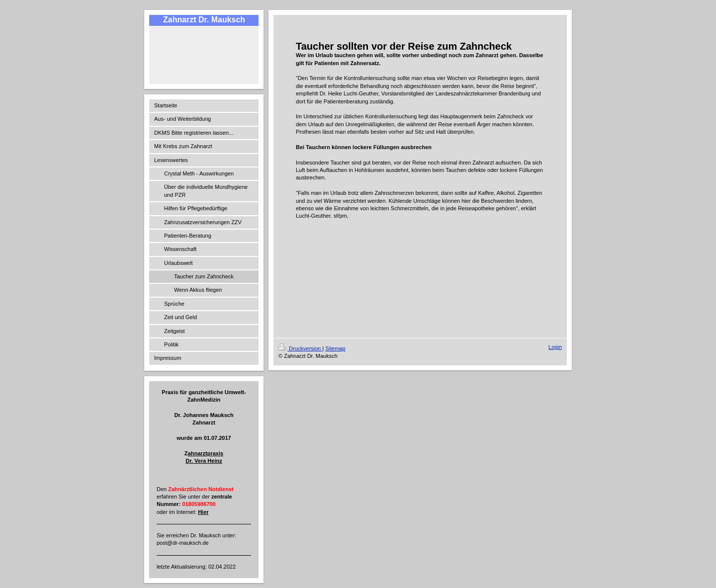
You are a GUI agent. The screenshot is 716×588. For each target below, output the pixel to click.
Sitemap (335, 348)
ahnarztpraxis (206, 453)
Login (555, 347)
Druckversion (300, 348)
